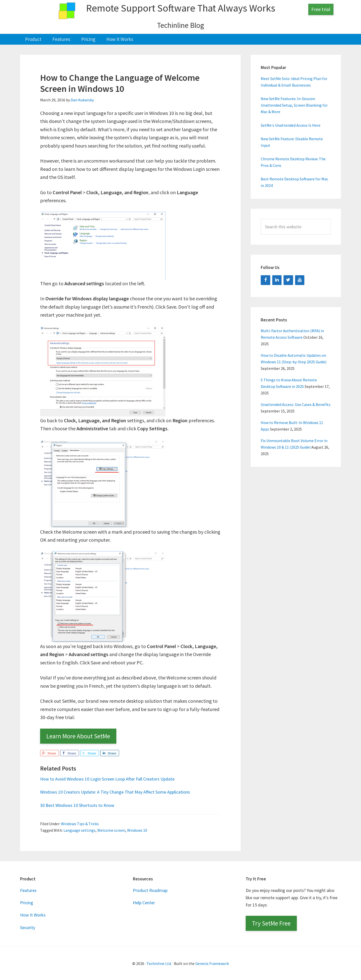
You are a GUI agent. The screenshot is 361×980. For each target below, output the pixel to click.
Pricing (27, 902)
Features (28, 890)
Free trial (321, 9)
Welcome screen (111, 830)
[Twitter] (288, 280)
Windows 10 (137, 830)
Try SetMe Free (271, 923)
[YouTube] (300, 280)
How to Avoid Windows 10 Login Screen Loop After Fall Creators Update (115, 778)
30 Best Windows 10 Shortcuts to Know (81, 804)
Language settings (79, 830)
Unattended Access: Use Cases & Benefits (296, 404)
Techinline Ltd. (159, 963)
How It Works (33, 915)
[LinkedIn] (277, 280)
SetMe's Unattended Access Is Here (291, 125)
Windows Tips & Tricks (80, 823)
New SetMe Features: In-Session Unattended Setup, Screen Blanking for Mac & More (294, 105)
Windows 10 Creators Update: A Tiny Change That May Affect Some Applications (124, 791)
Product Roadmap (150, 890)
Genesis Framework (212, 963)
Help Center (144, 902)
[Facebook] (265, 280)
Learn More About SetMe (78, 736)
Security (28, 927)
